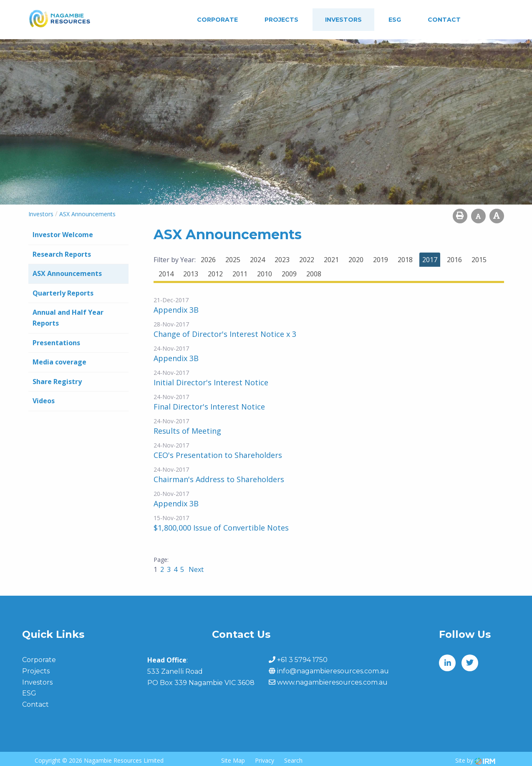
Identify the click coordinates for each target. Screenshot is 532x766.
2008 (314, 274)
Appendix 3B (176, 310)
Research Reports (62, 254)
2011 (240, 274)
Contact (444, 20)
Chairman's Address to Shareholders (219, 479)
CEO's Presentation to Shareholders (218, 455)
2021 (331, 260)
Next (195, 569)
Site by (475, 760)
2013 (191, 274)
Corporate (217, 20)
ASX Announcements (67, 273)
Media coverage (59, 362)
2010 (265, 274)
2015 (479, 260)
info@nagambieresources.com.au (333, 671)
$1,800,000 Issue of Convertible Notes (221, 528)
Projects (281, 20)
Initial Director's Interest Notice (211, 382)
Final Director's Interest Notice (209, 407)
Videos (44, 401)
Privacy (265, 760)
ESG (395, 20)
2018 (405, 260)
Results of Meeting (187, 431)
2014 (166, 274)
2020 (356, 260)
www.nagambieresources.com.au (332, 682)
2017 (430, 260)
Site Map (233, 760)
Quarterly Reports (63, 293)
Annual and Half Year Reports (68, 318)
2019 (381, 260)
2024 (257, 260)
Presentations (56, 343)
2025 (233, 260)
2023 (282, 260)
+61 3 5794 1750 (302, 660)
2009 (289, 274)
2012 (215, 274)
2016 (454, 260)
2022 (307, 260)
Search (293, 760)
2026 (208, 260)
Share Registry (57, 382)
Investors (343, 20)
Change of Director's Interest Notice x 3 (225, 334)
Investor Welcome (63, 235)
